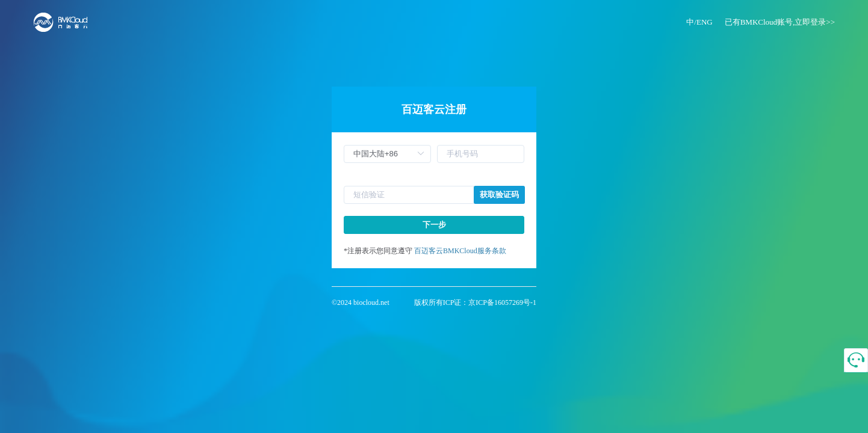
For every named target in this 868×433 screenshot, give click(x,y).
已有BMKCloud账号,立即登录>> (780, 22)
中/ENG (699, 22)
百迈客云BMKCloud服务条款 (460, 251)
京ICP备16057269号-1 (502, 302)
